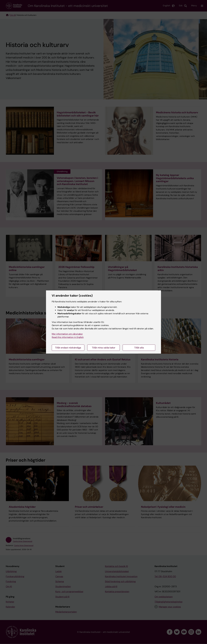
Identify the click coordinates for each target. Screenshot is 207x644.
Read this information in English (68, 337)
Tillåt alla (139, 348)
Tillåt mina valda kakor (104, 348)
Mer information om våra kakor (67, 334)
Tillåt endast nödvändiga (68, 348)
